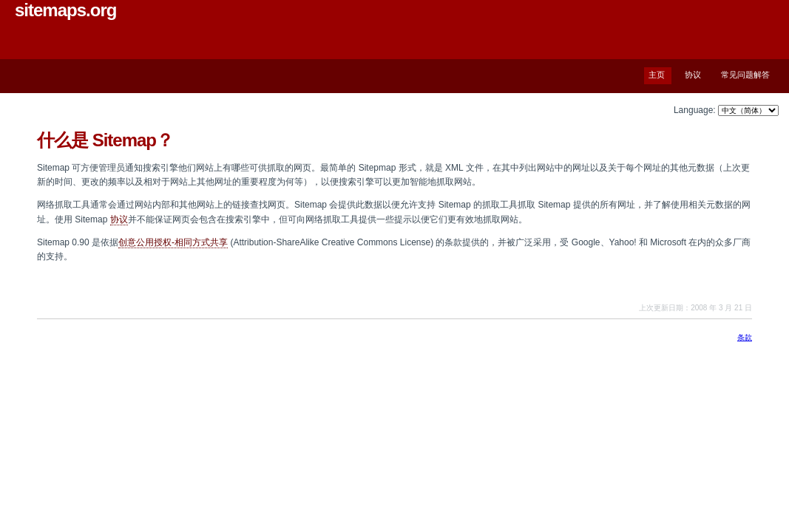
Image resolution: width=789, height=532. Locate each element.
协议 (693, 75)
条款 (745, 337)
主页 (657, 75)
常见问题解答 (745, 75)
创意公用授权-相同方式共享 (173, 242)
